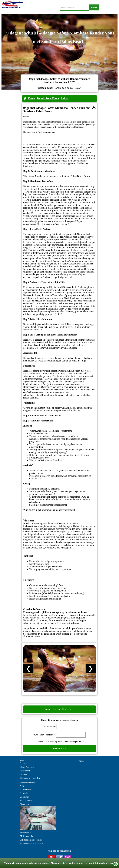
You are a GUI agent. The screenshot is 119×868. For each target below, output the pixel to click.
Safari (65, 98)
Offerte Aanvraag (27, 767)
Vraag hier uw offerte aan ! (59, 709)
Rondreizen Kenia (48, 98)
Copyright (24, 793)
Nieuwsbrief (25, 771)
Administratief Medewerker (32, 844)
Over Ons (24, 774)
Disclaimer (24, 797)
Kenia (31, 98)
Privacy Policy (26, 801)
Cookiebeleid (25, 789)
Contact (23, 763)
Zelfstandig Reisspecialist (31, 840)
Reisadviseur (25, 832)
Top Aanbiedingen (27, 782)
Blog (22, 786)
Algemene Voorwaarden (30, 778)
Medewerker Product (29, 836)
